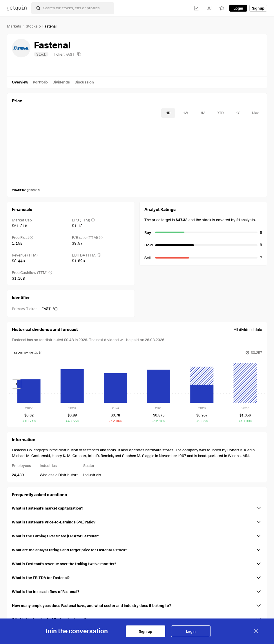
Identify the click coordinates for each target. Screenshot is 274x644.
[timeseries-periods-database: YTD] (220, 113)
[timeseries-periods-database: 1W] (186, 113)
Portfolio (40, 82)
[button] (137, 507)
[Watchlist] (222, 8)
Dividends (61, 82)
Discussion (84, 82)
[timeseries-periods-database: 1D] (168, 113)
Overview (20, 82)
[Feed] (209, 8)
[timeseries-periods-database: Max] (255, 113)
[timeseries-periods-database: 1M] (203, 113)
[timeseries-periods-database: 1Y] (238, 113)
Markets (14, 26)
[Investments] (196, 8)
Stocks (32, 26)
